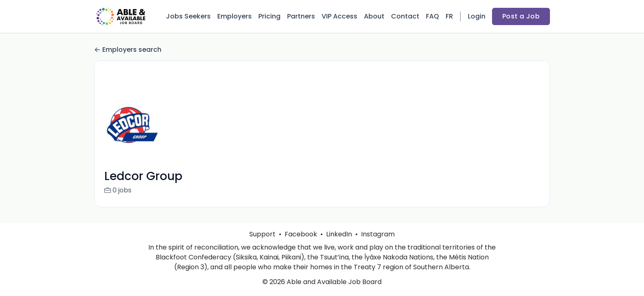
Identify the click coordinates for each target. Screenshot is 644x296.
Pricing (269, 16)
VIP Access (339, 16)
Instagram (378, 234)
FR (449, 16)
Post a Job (521, 16)
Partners (301, 16)
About (374, 16)
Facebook (301, 234)
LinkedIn (339, 234)
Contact (405, 16)
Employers (235, 16)
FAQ (432, 16)
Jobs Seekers (188, 16)
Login (477, 16)
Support (262, 234)
